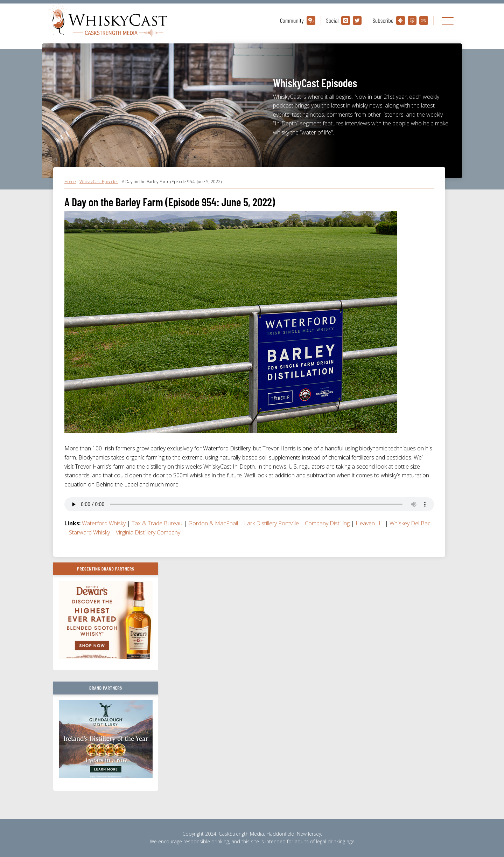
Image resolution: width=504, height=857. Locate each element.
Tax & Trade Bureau (157, 523)
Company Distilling (327, 523)
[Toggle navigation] (448, 20)
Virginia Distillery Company (149, 532)
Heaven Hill (370, 523)
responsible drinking (206, 841)
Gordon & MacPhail (213, 523)
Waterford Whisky (104, 523)
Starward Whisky (89, 532)
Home (70, 182)
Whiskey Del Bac (410, 523)
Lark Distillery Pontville (271, 523)
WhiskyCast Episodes (99, 182)
